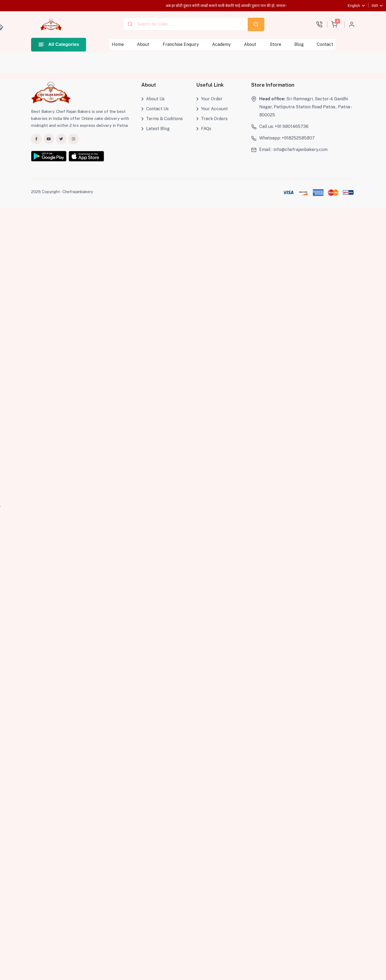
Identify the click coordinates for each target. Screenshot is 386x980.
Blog (299, 44)
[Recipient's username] (185, 24)
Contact (325, 44)
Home (118, 44)
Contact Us (155, 109)
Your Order (209, 99)
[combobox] (185, 24)
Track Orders (212, 119)
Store (275, 44)
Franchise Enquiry (181, 44)
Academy (221, 44)
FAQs (204, 129)
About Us (153, 99)
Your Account (212, 109)
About (143, 44)
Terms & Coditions (162, 119)
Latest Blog (155, 129)
